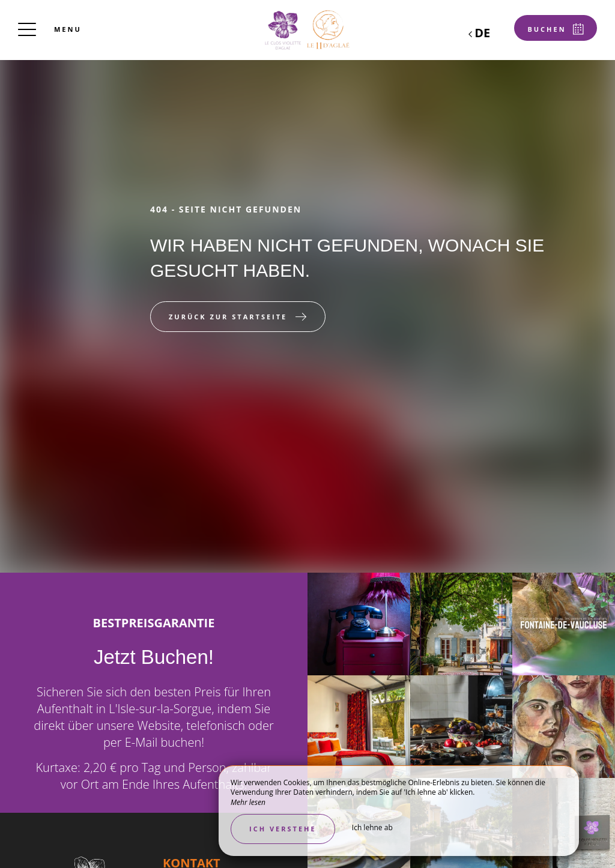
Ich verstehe (283, 829)
